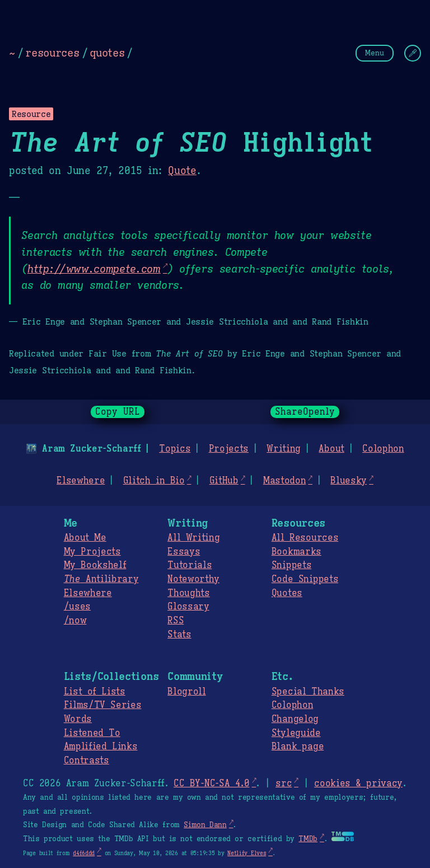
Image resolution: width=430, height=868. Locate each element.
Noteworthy (193, 579)
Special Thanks (308, 692)
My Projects (92, 552)
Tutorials (190, 565)
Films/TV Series (103, 705)
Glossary (188, 607)
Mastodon (284, 481)
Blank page (298, 747)
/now (75, 621)
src (284, 783)
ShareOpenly (305, 412)
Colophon (383, 449)
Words (78, 719)
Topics (175, 449)
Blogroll (186, 692)
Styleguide (296, 733)
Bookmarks (296, 552)
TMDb (308, 839)
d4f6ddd (84, 853)
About (331, 449)
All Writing (193, 538)
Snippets (291, 565)
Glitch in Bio (154, 481)
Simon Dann (205, 825)
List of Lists (95, 692)
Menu (375, 53)
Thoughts (188, 593)
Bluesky (349, 481)
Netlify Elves (247, 853)
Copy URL (118, 412)
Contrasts (87, 761)
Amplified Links (101, 747)
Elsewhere (81, 481)
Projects (229, 449)
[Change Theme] (413, 53)
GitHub (224, 481)
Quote (182, 171)
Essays (184, 552)
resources (52, 53)
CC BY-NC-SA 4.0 (211, 783)
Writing (284, 449)
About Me (85, 538)
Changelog (295, 719)
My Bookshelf (95, 565)
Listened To (92, 733)
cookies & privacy (358, 783)
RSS (176, 621)
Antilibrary (101, 579)
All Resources (305, 538)
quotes (107, 53)
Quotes (287, 593)
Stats (179, 635)
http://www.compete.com (94, 269)
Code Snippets (305, 579)
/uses (77, 607)
